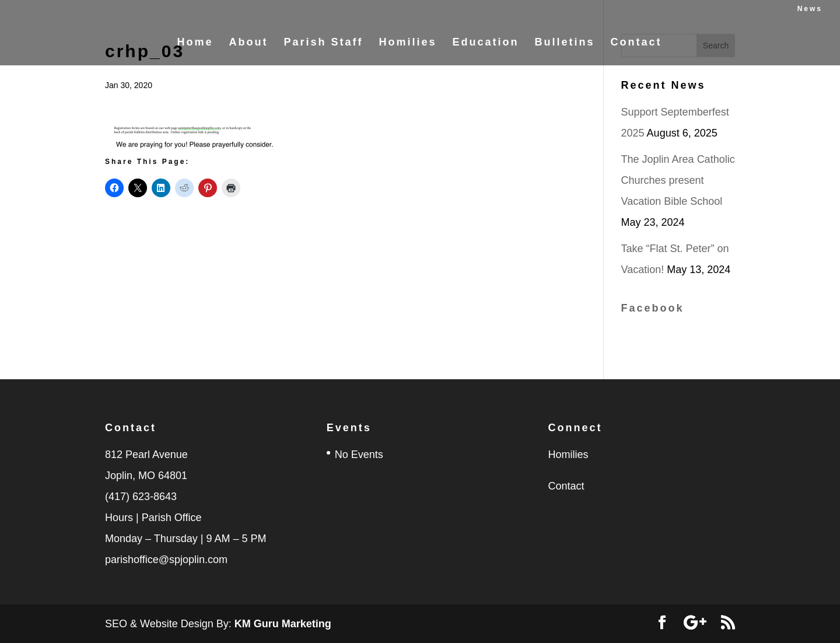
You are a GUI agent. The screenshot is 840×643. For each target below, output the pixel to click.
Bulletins (565, 43)
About (248, 43)
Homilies (407, 43)
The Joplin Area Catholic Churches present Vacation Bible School (678, 180)
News (810, 9)
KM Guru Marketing (283, 624)
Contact (636, 43)
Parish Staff (323, 43)
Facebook (653, 308)
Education (486, 43)
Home (195, 43)
